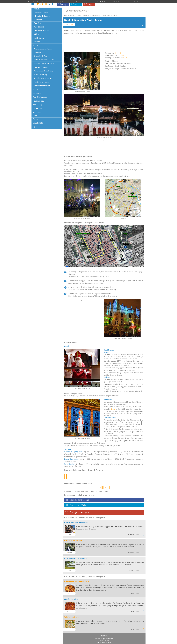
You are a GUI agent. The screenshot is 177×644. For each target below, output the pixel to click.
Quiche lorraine (71, 598)
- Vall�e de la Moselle (41, 82)
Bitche (35, 89)
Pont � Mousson (40, 97)
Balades (101, 640)
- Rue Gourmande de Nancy (43, 71)
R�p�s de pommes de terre (77, 580)
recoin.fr (105, 635)
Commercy (37, 93)
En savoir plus (140, 2)
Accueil (36, 9)
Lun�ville (37, 108)
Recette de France (41, 16)
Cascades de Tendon (73, 539)
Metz (35, 116)
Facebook (37, 20)
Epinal (113, 408)
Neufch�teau (38, 101)
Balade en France (40, 12)
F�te (35, 127)
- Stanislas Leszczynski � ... (43, 78)
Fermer (149, 2)
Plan (110, 641)
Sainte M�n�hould (41, 86)
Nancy (35, 45)
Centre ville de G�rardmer (76, 521)
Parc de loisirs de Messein (75, 557)
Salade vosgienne (72, 616)
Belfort (36, 119)
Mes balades (38, 27)
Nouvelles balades (41, 30)
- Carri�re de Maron (40, 67)
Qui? (99, 641)
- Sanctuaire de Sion (40, 56)
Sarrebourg (37, 104)
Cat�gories (38, 38)
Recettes (107, 640)
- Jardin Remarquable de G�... (44, 60)
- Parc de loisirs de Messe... (43, 49)
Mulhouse (37, 112)
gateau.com (108, 637)
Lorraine (36, 42)
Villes (36, 34)
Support (104, 641)
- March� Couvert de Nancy (43, 64)
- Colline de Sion (39, 52)
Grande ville (38, 123)
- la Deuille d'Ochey (40, 74)
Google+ (37, 23)
